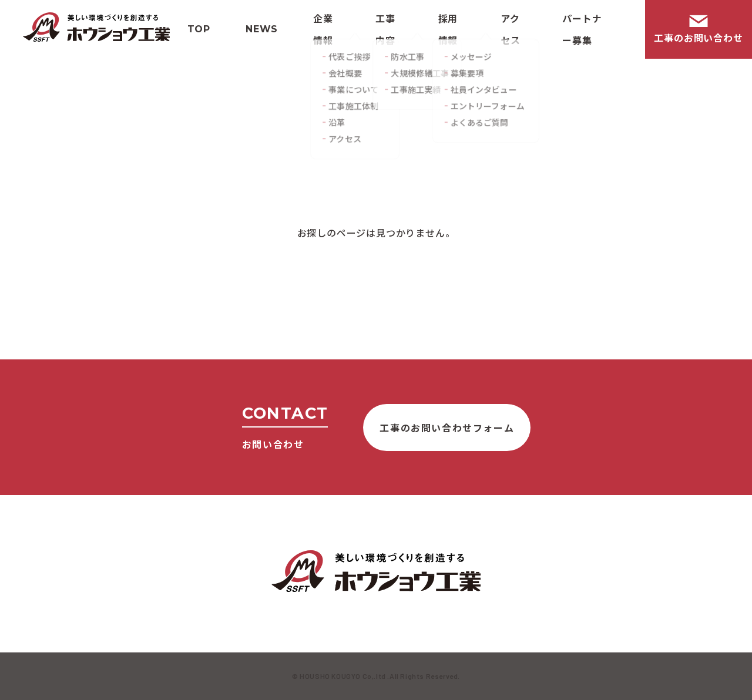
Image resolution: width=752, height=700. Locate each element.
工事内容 (385, 29)
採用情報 (448, 29)
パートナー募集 (582, 29)
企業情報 (323, 29)
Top (199, 29)
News (262, 29)
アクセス (511, 29)
